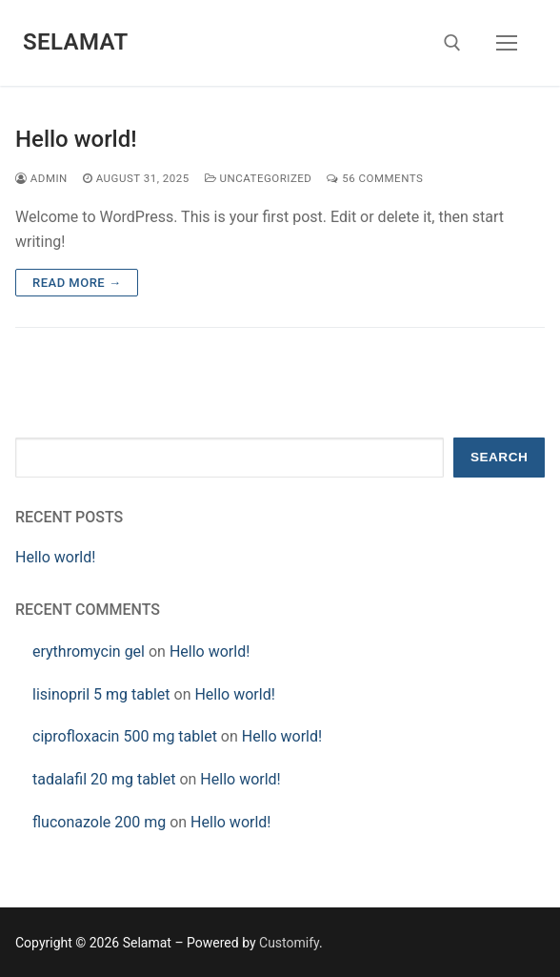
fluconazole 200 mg (99, 822)
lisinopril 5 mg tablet (101, 694)
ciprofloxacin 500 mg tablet (125, 736)
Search (499, 457)
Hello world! (76, 139)
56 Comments (375, 178)
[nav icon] (507, 43)
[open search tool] (452, 43)
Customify (289, 943)
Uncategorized (259, 178)
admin (41, 178)
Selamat (76, 42)
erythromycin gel (89, 651)
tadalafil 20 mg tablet (104, 779)
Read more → (77, 283)
